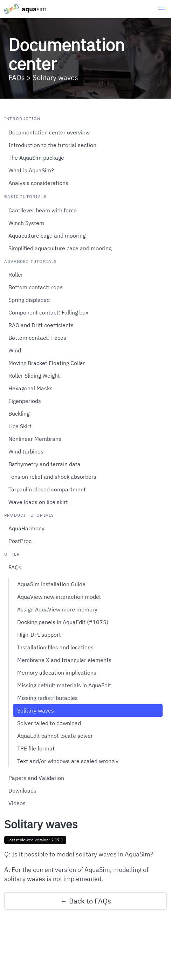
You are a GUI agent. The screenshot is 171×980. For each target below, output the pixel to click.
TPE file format (36, 748)
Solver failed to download (49, 723)
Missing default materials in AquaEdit (64, 685)
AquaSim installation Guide (51, 584)
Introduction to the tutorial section (52, 145)
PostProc (20, 541)
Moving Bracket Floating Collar (47, 363)
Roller (16, 274)
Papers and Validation (36, 778)
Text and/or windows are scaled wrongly (68, 761)
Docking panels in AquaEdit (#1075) (63, 622)
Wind (15, 350)
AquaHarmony (26, 528)
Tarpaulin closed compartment (47, 489)
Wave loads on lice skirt (38, 502)
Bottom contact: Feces (37, 338)
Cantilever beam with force (43, 210)
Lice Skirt (20, 426)
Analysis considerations (38, 183)
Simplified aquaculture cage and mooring (60, 248)
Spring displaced (29, 300)
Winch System (26, 223)
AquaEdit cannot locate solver (55, 736)
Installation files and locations (55, 647)
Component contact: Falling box (48, 312)
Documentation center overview (49, 132)
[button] (162, 9)
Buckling (19, 413)
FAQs (15, 567)
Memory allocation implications (57, 673)
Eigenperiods (25, 401)
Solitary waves (36, 710)
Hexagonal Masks (30, 388)
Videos (17, 803)
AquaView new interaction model (59, 597)
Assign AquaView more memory (57, 609)
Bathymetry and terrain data (45, 464)
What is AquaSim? (31, 170)
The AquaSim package (36, 158)
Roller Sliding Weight (34, 376)
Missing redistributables (47, 698)
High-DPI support (39, 635)
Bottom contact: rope (36, 287)
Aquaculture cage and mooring (47, 236)
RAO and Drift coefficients (41, 325)
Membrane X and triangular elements (64, 660)
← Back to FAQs (86, 901)
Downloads (22, 790)
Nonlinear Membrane (35, 439)
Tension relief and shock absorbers (52, 477)
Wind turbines (26, 451)
